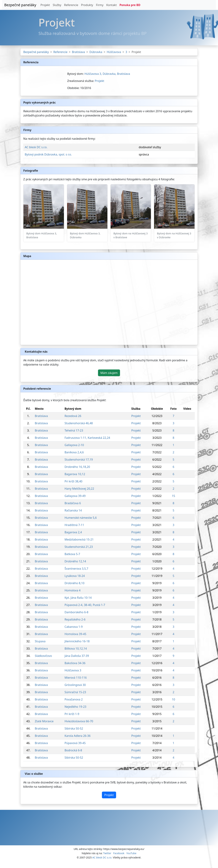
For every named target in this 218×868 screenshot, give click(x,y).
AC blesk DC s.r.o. (36, 147)
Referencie (71, 5)
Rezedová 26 (73, 416)
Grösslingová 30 (75, 685)
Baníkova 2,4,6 (74, 452)
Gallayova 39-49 (75, 496)
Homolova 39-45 (75, 634)
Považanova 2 (73, 699)
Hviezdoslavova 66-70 (79, 721)
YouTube (131, 853)
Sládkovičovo (43, 656)
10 (173, 699)
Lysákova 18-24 (75, 576)
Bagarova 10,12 (75, 474)
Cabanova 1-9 (73, 627)
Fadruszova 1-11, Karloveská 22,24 (87, 438)
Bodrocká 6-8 (73, 750)
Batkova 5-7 (72, 554)
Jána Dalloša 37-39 (77, 656)
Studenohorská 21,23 (79, 547)
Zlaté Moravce (44, 721)
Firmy (100, 5)
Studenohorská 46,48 (79, 423)
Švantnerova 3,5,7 (76, 569)
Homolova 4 (72, 590)
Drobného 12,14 (75, 561)
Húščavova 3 (73, 670)
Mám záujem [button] (109, 373)
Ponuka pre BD (130, 5)
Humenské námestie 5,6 (81, 518)
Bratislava (78, 52)
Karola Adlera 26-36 (77, 736)
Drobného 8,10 (74, 583)
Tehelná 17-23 (74, 430)
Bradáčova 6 (73, 503)
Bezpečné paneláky (20, 5)
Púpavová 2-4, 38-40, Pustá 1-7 (85, 605)
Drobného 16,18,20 (77, 467)
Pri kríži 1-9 (72, 714)
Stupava (40, 641)
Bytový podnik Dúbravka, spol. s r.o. (48, 154)
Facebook (119, 853)
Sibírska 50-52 (74, 728)
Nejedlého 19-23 (75, 707)
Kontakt (112, 5)
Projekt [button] (109, 795)
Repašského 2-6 (75, 619)
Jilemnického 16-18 (77, 641)
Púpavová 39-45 (75, 743)
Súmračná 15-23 (75, 692)
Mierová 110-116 (76, 678)
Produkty (87, 5)
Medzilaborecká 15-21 (79, 539)
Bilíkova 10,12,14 (76, 649)
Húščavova (114, 52)
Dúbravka (96, 52)
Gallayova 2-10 (74, 445)
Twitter (107, 853)
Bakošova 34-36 (75, 663)
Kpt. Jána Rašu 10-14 (78, 598)
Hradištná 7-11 (74, 525)
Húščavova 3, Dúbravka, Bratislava (107, 74)
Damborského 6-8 (76, 612)
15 (173, 496)
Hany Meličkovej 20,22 (79, 489)
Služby (57, 5)
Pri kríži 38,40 (73, 481)
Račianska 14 (73, 510)
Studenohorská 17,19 (79, 460)
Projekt (45, 5)
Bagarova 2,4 (73, 532)
